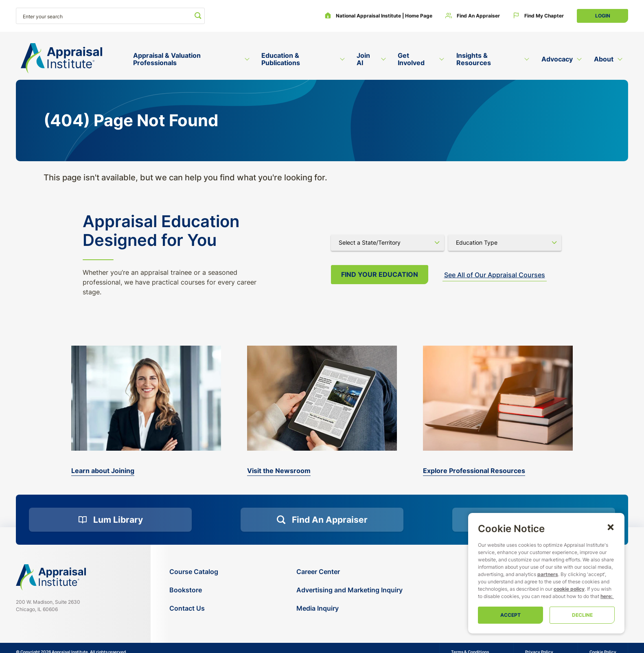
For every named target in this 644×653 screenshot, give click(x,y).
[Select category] (505, 243)
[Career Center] (349, 572)
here (606, 596)
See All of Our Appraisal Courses (495, 275)
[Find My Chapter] (538, 16)
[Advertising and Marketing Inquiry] (349, 590)
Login (603, 16)
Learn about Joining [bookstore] (103, 471)
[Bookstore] (194, 590)
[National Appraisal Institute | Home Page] (378, 16)
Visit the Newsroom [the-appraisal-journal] (279, 471)
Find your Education (380, 274)
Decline (582, 615)
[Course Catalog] (194, 572)
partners (548, 574)
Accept (510, 615)
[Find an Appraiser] (473, 16)
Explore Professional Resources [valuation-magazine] (474, 471)
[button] (611, 527)
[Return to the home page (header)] (61, 58)
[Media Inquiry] (349, 608)
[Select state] (388, 243)
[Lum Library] (110, 520)
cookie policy (569, 589)
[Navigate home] (51, 577)
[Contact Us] (194, 608)
